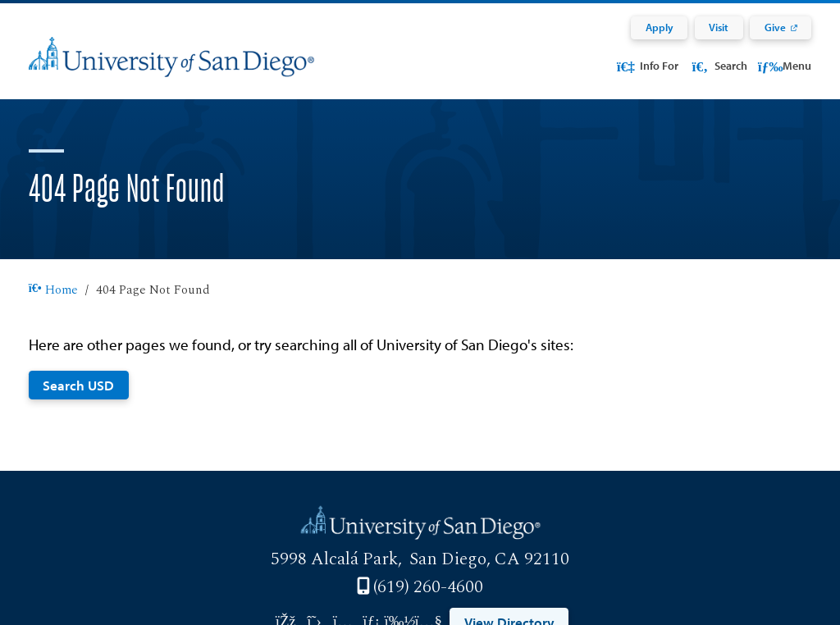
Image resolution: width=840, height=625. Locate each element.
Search (718, 66)
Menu (785, 66)
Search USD (78, 385)
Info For (647, 66)
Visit (719, 27)
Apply (660, 27)
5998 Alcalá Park (334, 559)
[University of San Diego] (171, 68)
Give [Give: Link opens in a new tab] (775, 27)
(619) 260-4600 (428, 587)
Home (53, 290)
